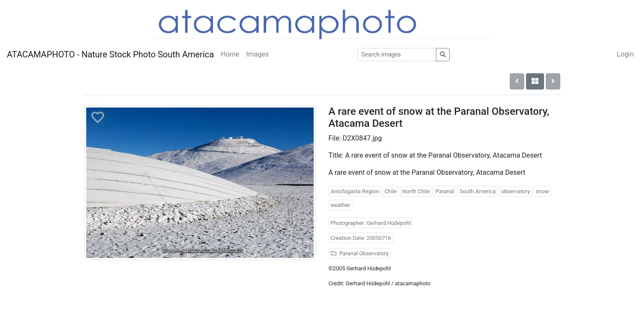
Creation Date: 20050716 (361, 238)
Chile (390, 191)
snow (543, 191)
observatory (516, 191)
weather (341, 205)
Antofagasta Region (355, 191)
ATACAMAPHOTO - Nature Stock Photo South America (110, 54)
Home (230, 54)
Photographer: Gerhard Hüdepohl (371, 223)
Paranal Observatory (360, 253)
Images (258, 54)
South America (478, 191)
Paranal (445, 191)
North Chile (416, 191)
